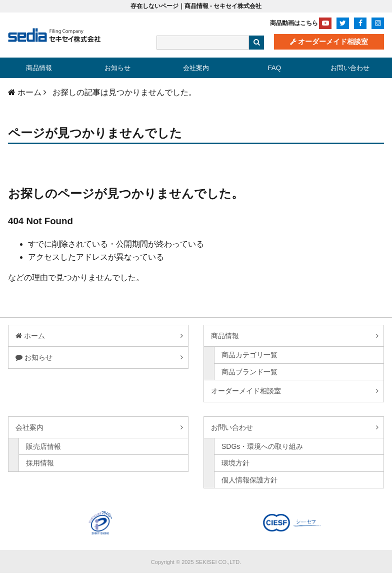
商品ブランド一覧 (249, 373)
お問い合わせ (350, 68)
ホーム (34, 337)
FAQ (274, 68)
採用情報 (40, 464)
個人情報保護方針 (249, 481)
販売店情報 (43, 447)
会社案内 (196, 68)
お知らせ (117, 68)
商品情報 (39, 68)
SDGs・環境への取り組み (262, 447)
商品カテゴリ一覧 (249, 356)
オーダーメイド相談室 (333, 42)
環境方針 (235, 464)
